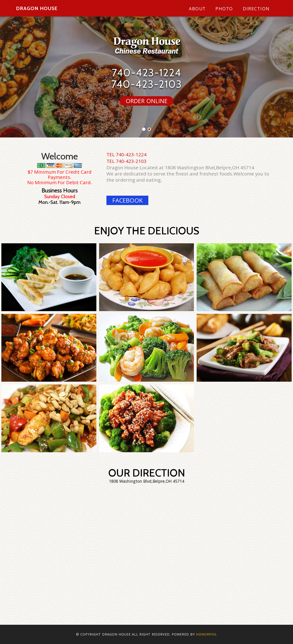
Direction (256, 9)
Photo (224, 9)
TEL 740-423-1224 (126, 154)
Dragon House (37, 8)
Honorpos (206, 634)
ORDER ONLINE (147, 101)
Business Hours (60, 190)
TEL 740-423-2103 (126, 161)
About (197, 9)
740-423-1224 (146, 73)
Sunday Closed (60, 196)
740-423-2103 (147, 84)
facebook (128, 200)
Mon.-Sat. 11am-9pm (60, 202)
